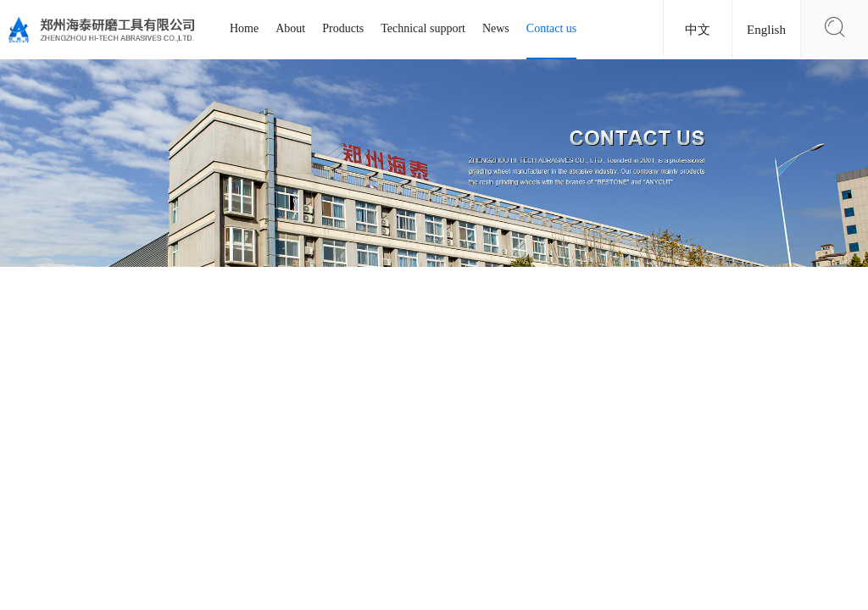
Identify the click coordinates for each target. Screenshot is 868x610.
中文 (698, 30)
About (290, 28)
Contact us (552, 28)
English (766, 30)
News (496, 28)
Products (343, 28)
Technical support (423, 28)
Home (244, 28)
